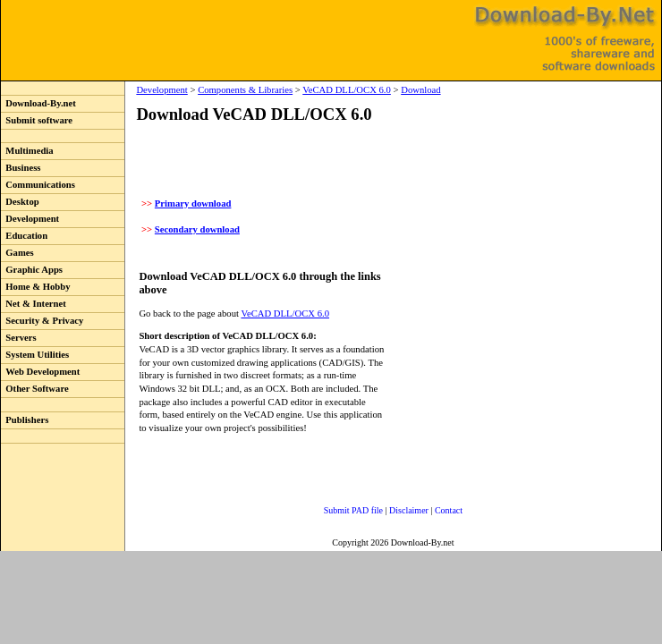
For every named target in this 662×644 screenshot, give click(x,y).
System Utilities (35, 355)
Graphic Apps (32, 270)
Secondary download (197, 229)
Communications (38, 185)
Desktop (20, 202)
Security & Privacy (42, 321)
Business (21, 168)
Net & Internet (34, 304)
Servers (19, 338)
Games (17, 253)
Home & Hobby (36, 287)
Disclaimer (409, 510)
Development (30, 219)
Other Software (35, 389)
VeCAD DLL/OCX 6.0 (347, 90)
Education (24, 236)
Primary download (193, 203)
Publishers (25, 420)
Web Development (40, 372)
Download (420, 90)
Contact (449, 510)
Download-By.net (38, 103)
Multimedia (27, 151)
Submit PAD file (353, 510)
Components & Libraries (245, 90)
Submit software (37, 120)
